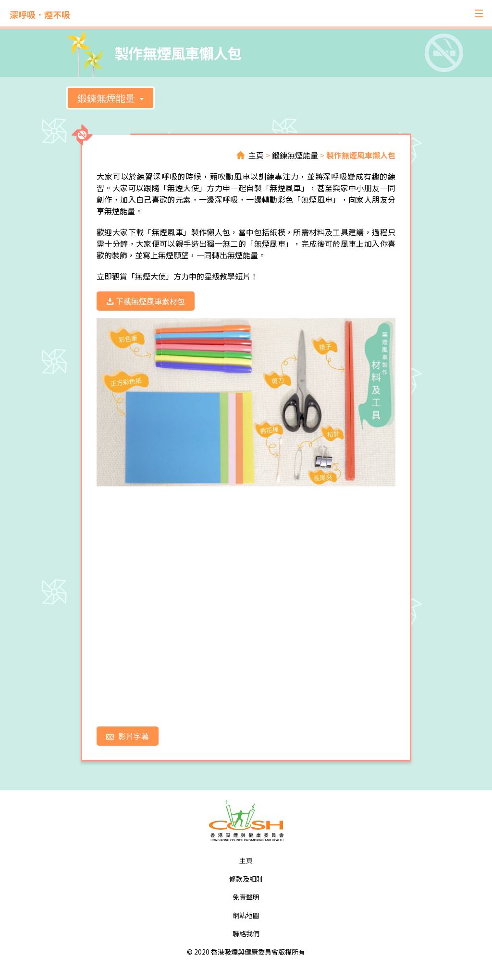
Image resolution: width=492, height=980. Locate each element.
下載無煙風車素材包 (146, 301)
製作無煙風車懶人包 (361, 155)
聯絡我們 (246, 933)
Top (452, 940)
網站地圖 (246, 915)
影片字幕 (128, 736)
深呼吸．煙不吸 (40, 14)
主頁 (256, 155)
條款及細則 (246, 879)
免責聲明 (246, 897)
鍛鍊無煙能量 (106, 98)
